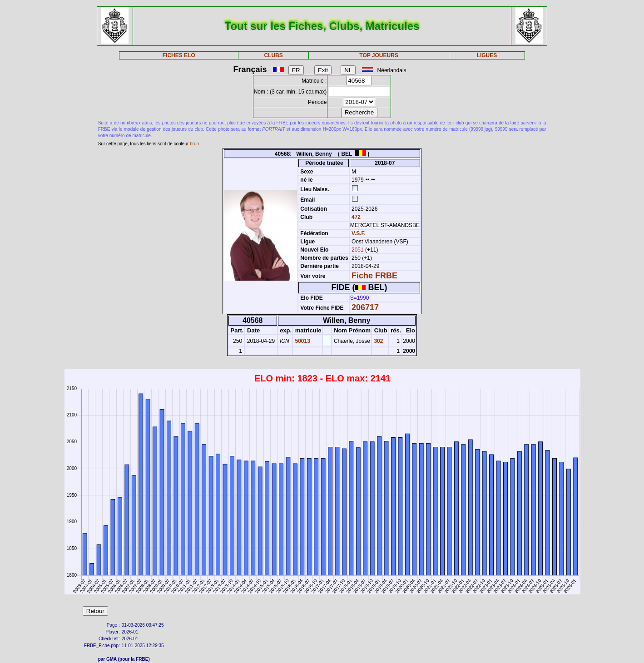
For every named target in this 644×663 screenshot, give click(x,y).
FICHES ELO (179, 55)
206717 (365, 307)
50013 (302, 341)
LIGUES (487, 55)
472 (355, 217)
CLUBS (273, 55)
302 (378, 341)
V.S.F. (359, 233)
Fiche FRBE (374, 276)
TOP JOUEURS (379, 55)
